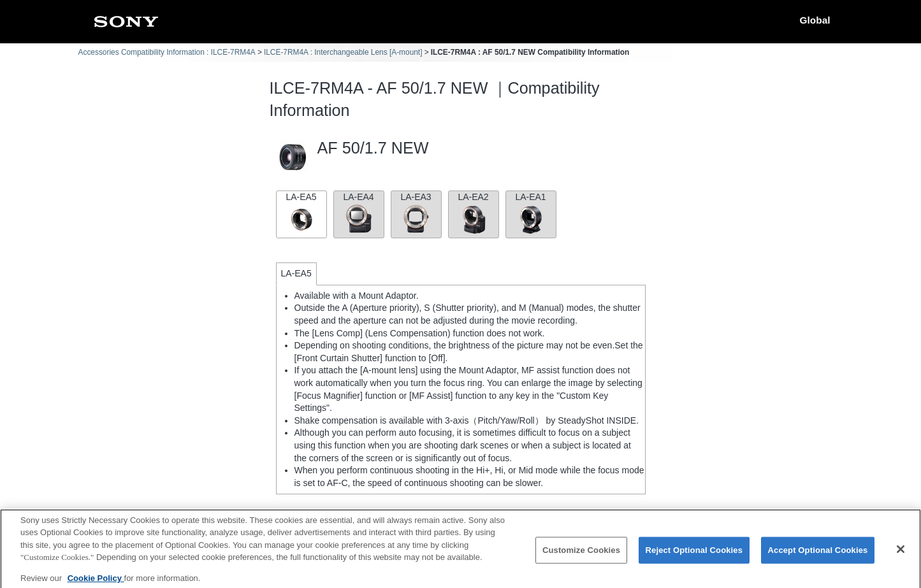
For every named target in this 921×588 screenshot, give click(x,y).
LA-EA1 (531, 213)
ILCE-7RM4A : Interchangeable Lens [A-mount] (343, 52)
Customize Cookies (581, 557)
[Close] (901, 556)
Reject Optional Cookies (694, 557)
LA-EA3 (416, 213)
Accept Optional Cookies (818, 557)
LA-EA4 (359, 213)
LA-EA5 (301, 213)
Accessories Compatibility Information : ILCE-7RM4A (167, 52)
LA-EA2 (474, 213)
